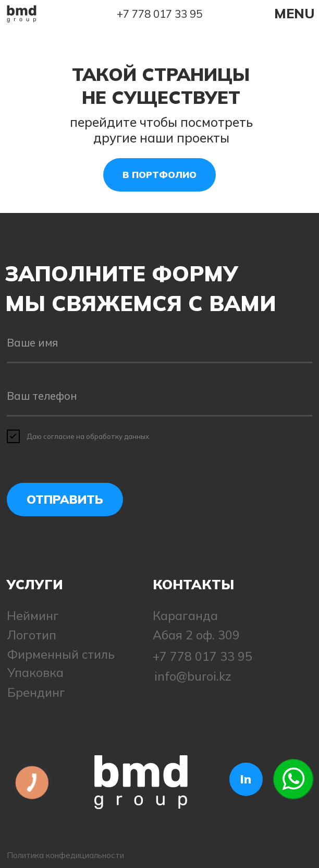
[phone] (160, 396)
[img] (22, 14)
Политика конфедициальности (65, 855)
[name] (160, 343)
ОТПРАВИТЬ (65, 499)
